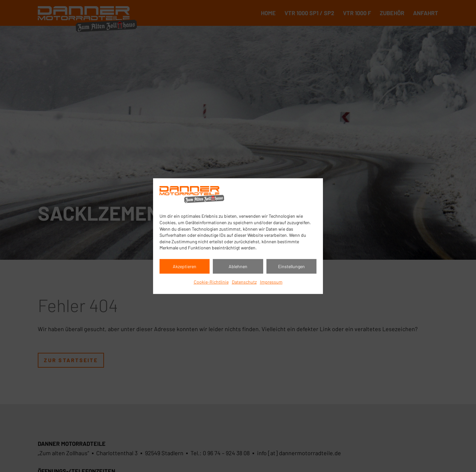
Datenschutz (244, 282)
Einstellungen (291, 266)
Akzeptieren (185, 266)
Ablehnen (238, 266)
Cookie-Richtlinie (211, 282)
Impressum (271, 282)
